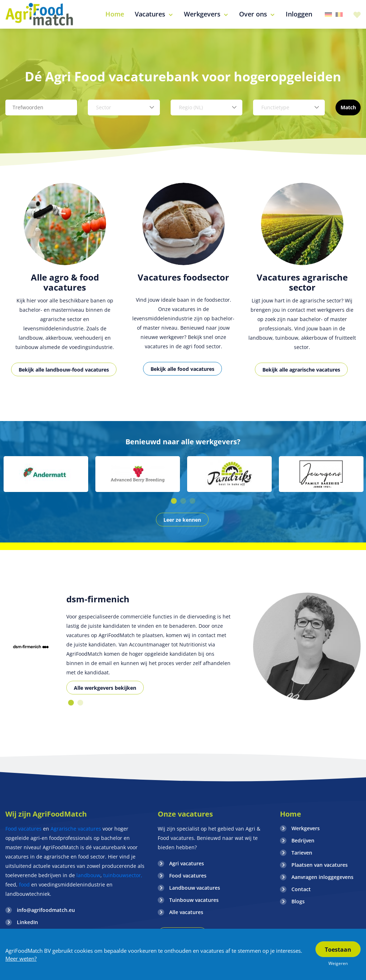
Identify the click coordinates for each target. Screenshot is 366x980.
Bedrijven (303, 840)
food (24, 885)
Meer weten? (21, 959)
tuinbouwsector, (123, 875)
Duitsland (328, 15)
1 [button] (174, 501)
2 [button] (183, 501)
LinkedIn (27, 922)
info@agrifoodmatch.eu (46, 910)
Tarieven (302, 853)
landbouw (88, 875)
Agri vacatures (187, 863)
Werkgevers (306, 828)
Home (291, 814)
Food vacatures (23, 829)
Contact (301, 889)
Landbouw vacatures (195, 888)
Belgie (339, 15)
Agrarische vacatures (77, 829)
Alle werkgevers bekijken (105, 688)
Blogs (298, 901)
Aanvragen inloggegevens (322, 877)
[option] (65, 288)
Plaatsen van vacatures (320, 865)
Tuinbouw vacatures (194, 900)
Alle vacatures (186, 912)
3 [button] (192, 501)
